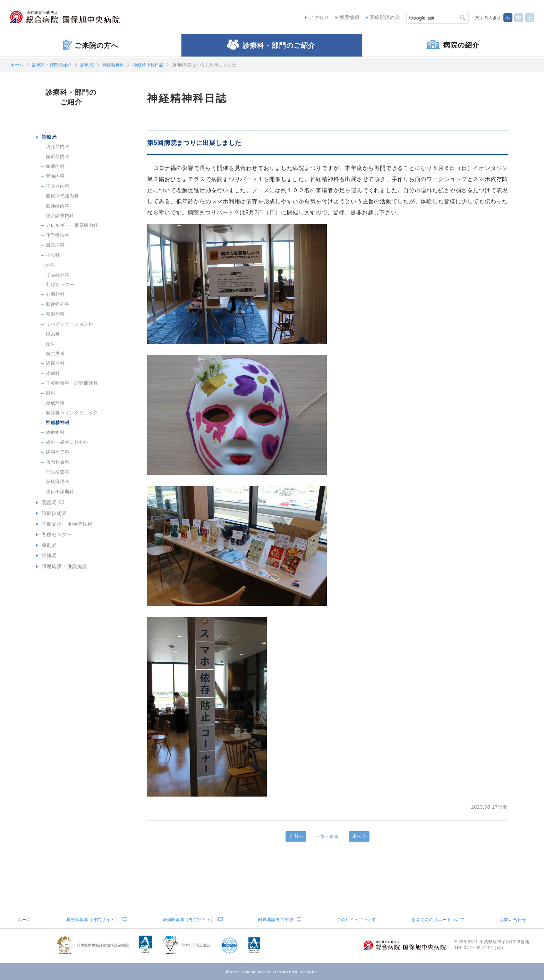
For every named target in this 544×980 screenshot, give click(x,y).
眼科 (50, 393)
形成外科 (55, 402)
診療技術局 (54, 513)
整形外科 (55, 314)
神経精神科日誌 (148, 65)
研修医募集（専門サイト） (189, 920)
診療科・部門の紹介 (52, 65)
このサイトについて (356, 920)
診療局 (87, 65)
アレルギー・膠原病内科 (72, 225)
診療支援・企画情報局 (66, 523)
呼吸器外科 (58, 274)
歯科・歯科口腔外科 (67, 442)
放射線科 (55, 432)
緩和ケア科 (58, 452)
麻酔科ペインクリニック (72, 412)
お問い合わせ (513, 920)
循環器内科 (58, 156)
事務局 (49, 555)
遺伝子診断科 (60, 491)
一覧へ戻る (327, 836)
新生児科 (55, 353)
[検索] (432, 17)
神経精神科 (113, 65)
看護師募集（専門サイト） (93, 920)
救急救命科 (58, 462)
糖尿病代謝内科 (62, 196)
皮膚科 (53, 373)
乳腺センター (60, 284)
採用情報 (348, 17)
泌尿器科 (55, 363)
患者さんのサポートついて (438, 920)
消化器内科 (58, 147)
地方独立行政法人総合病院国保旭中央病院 (68, 18)
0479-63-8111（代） (485, 948)
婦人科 (53, 334)
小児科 (53, 255)
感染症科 (55, 245)
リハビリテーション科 (70, 324)
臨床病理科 (58, 482)
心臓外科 (55, 294)
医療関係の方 (384, 17)
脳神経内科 (58, 205)
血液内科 (55, 166)
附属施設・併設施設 (64, 565)
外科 (50, 265)
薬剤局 (49, 544)
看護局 (49, 502)
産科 (50, 343)
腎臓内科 (55, 176)
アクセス (318, 17)
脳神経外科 (58, 304)
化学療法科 (58, 235)
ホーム (17, 65)
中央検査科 (58, 471)
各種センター (56, 534)
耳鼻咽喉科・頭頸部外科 (72, 383)
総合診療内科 (60, 215)
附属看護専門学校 (276, 920)
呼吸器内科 (58, 186)
